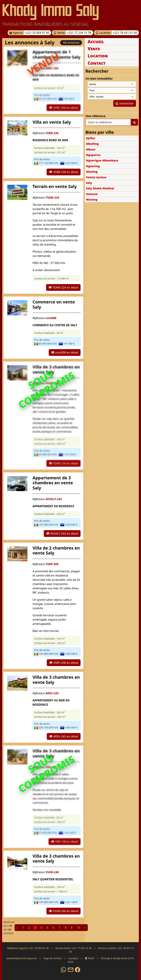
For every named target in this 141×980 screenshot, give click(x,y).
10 (78, 928)
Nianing (92, 172)
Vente (59, 33)
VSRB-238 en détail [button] (64, 172)
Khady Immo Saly (51, 10)
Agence (16, 33)
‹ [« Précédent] (17, 928)
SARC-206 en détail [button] (64, 108)
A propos (73, 958)
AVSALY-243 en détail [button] (62, 534)
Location (103, 33)
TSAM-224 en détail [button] (63, 287)
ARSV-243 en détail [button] (64, 736)
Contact (97, 63)
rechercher (125, 103)
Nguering (93, 166)
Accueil (96, 41)
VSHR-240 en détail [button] (63, 911)
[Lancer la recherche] (134, 122)
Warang (92, 200)
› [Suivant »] (85, 928)
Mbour (91, 149)
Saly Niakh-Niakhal (100, 188)
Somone (92, 194)
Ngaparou (93, 155)
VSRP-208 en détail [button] (64, 663)
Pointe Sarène (96, 177)
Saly (89, 183)
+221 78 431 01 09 (124, 33)
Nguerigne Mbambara (102, 160)
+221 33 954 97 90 (37, 33)
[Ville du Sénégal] (112, 97)
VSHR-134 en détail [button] (63, 463)
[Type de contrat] (112, 84)
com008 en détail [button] (65, 352)
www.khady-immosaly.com (22, 958)
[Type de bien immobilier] (112, 90)
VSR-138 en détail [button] (65, 842)
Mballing (92, 144)
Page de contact (52, 958)
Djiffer (91, 138)
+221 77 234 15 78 (79, 33)
